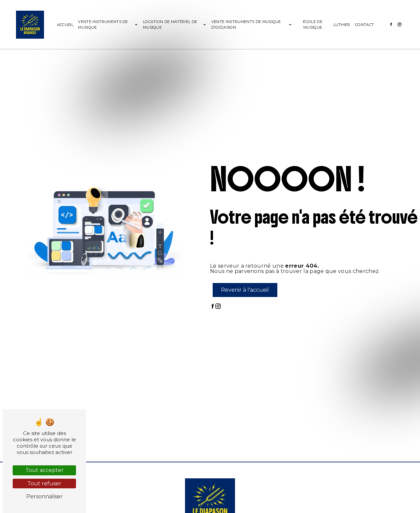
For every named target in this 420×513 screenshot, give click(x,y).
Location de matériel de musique (170, 24)
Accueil (65, 25)
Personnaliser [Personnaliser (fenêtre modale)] (44, 496)
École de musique (313, 24)
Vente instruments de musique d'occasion (246, 24)
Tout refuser (44, 483)
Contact (364, 25)
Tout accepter (44, 470)
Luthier (342, 25)
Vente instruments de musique (103, 24)
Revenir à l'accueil (245, 290)
